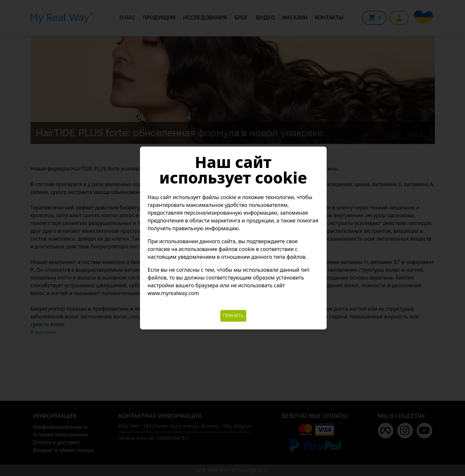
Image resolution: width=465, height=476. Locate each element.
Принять (233, 316)
